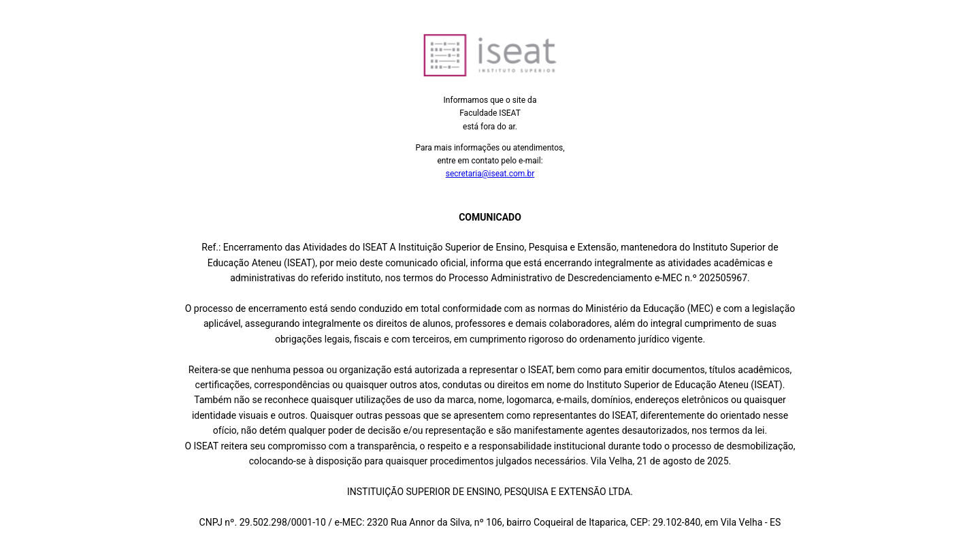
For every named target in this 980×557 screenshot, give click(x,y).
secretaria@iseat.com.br (490, 174)
